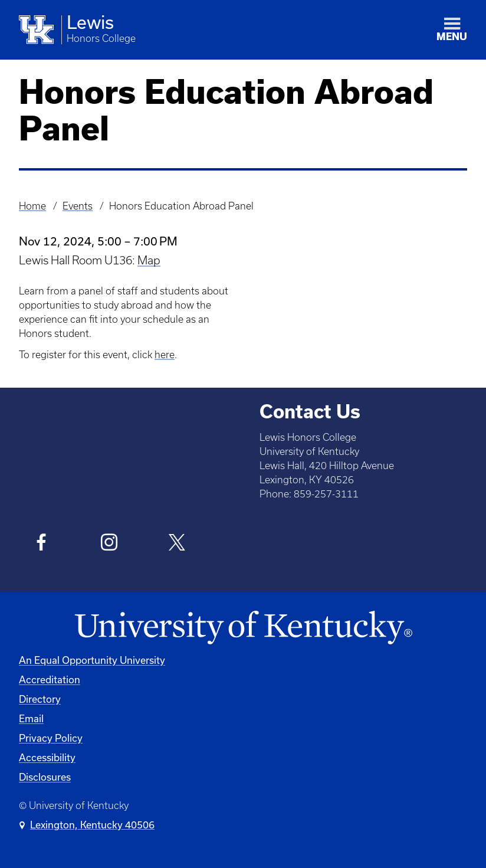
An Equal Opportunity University (92, 660)
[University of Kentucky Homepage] (243, 628)
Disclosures (45, 777)
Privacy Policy (51, 738)
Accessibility (47, 757)
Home (32, 206)
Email (31, 718)
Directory (40, 699)
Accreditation (50, 679)
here (165, 355)
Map (149, 260)
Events (78, 206)
